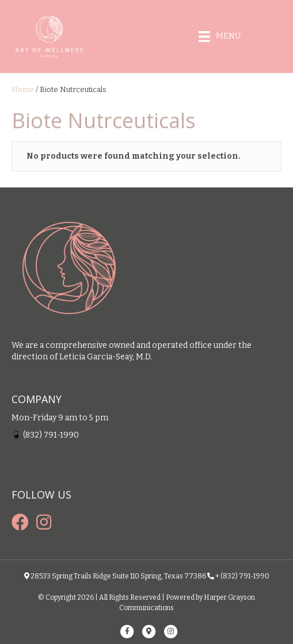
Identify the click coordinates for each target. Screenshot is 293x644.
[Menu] (220, 37)
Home (23, 89)
